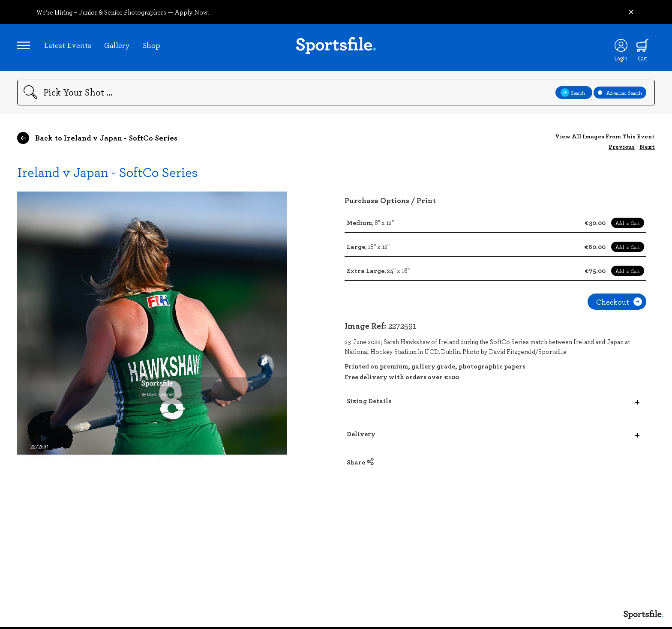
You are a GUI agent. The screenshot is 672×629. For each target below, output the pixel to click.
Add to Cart (628, 223)
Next (647, 146)
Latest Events (68, 45)
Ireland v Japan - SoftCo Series (108, 172)
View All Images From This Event (605, 136)
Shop (151, 45)
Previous (622, 146)
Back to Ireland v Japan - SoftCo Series (97, 138)
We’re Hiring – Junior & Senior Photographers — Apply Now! (123, 12)
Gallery (117, 45)
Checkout (619, 302)
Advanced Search (620, 93)
